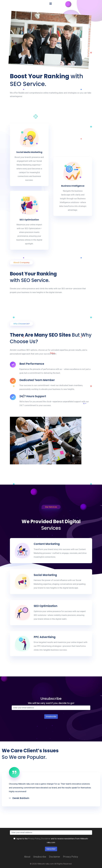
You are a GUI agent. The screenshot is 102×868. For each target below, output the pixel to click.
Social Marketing (45, 575)
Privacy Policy (34, 839)
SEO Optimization (29, 220)
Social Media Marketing (29, 152)
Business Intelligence (73, 186)
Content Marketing (47, 544)
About (27, 857)
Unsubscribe (40, 857)
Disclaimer (46, 839)
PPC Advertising (45, 637)
